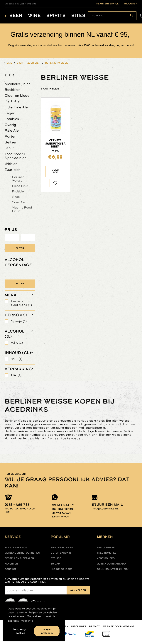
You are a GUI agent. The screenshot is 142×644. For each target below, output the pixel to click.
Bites (78, 16)
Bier (9, 75)
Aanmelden (78, 590)
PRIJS (11, 230)
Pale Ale (12, 130)
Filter (20, 248)
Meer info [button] (27, 621)
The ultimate (106, 548)
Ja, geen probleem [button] (47, 631)
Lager (10, 113)
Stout (9, 148)
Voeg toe (55, 171)
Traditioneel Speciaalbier (15, 156)
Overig (10, 125)
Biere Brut (20, 186)
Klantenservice (16, 548)
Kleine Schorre (62, 569)
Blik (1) (16, 375)
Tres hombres (107, 553)
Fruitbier (19, 191)
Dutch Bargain (61, 553)
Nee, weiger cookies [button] (20, 631)
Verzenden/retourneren (22, 553)
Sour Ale (19, 202)
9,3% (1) (17, 343)
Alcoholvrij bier (17, 84)
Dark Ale (12, 101)
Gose (16, 197)
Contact (10, 569)
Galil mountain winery (113, 569)
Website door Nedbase (119, 626)
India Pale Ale (16, 107)
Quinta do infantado (111, 564)
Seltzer (11, 142)
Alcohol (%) (15, 334)
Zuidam (55, 564)
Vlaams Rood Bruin (22, 209)
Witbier (11, 164)
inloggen (131, 4)
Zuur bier (12, 170)
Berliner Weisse (18, 179)
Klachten (11, 564)
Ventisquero (106, 558)
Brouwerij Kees (62, 548)
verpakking (18, 369)
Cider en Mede (17, 95)
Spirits (56, 16)
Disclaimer (79, 626)
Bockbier (12, 90)
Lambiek (12, 119)
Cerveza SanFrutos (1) (21, 303)
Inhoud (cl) (18, 353)
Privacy (94, 626)
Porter (10, 136)
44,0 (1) (17, 359)
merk (11, 295)
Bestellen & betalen (19, 558)
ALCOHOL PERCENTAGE (18, 262)
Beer (16, 16)
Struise (56, 558)
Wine (34, 16)
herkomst (16, 315)
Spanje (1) (19, 321)
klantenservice (108, 4)
